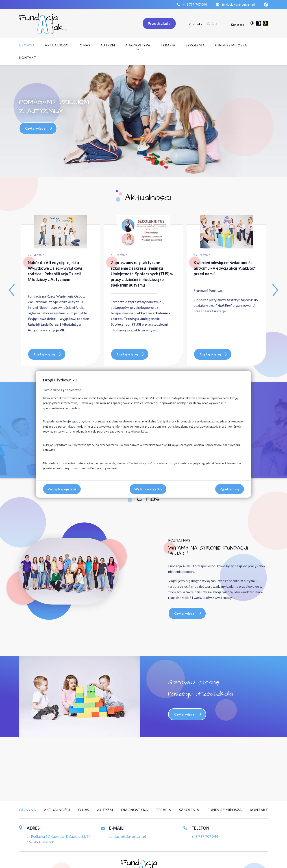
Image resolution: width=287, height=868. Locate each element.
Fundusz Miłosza (231, 45)
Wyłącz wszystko (148, 489)
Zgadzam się (230, 489)
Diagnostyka (138, 47)
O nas (85, 45)
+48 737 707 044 (195, 4)
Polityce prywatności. (105, 468)
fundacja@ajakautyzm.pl (238, 4)
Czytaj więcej (36, 128)
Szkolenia (195, 45)
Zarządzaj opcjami (62, 489)
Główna (27, 45)
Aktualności (57, 45)
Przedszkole (159, 23)
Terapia (168, 45)
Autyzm (108, 45)
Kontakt (28, 58)
